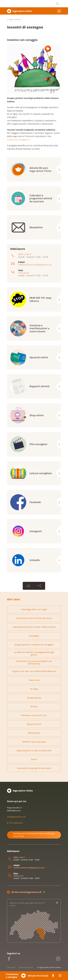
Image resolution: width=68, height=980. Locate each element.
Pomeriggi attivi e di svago (34, 609)
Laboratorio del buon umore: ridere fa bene (34, 627)
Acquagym (34, 636)
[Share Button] (40, 586)
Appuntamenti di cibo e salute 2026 (34, 750)
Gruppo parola (34, 698)
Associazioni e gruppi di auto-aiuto (34, 768)
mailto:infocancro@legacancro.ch (35, 265)
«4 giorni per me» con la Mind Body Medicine (34, 671)
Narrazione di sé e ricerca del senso (34, 618)
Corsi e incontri (15, 19)
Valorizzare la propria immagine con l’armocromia (34, 662)
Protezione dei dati (26, 967)
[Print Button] (28, 586)
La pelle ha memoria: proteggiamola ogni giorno (34, 654)
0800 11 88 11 (25, 254)
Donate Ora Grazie (38, 976)
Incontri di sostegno (25, 27)
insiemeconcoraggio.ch (18, 140)
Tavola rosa (34, 680)
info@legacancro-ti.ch (16, 817)
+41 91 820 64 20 (16, 823)
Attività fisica (34, 733)
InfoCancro (24, 273)
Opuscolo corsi (34, 724)
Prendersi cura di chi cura (34, 715)
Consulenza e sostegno (12, 976)
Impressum (11, 967)
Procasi (34, 706)
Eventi (34, 759)
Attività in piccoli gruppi (34, 742)
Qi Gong (34, 689)
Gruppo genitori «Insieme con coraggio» (34, 645)
